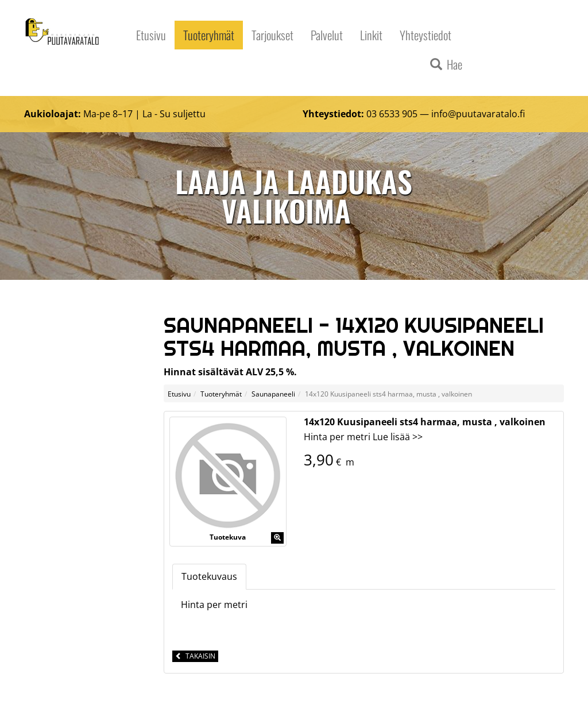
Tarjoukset (272, 35)
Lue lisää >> (398, 437)
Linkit (371, 35)
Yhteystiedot (425, 35)
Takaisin (195, 656)
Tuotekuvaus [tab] (209, 576)
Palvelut (327, 35)
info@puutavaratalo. (475, 114)
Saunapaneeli (273, 394)
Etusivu (151, 35)
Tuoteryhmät (209, 35)
